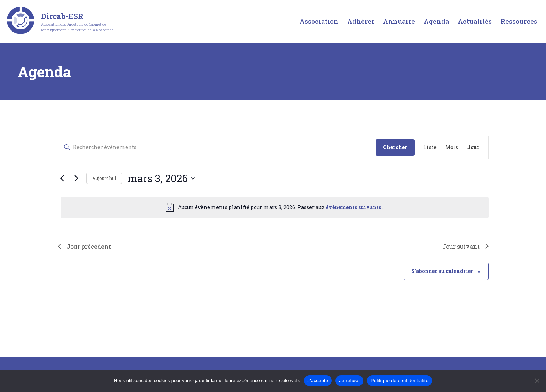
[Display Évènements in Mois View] (452, 147)
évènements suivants (354, 207)
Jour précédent (84, 246)
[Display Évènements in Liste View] (430, 147)
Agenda (436, 21)
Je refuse (349, 380)
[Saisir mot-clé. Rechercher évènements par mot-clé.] (217, 147)
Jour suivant (465, 246)
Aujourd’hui (104, 178)
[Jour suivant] (77, 178)
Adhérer (361, 21)
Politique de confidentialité (400, 380)
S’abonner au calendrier (442, 271)
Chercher (395, 147)
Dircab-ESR (62, 16)
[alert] (275, 207)
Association (319, 21)
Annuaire (399, 21)
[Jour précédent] (62, 178)
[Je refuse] (537, 381)
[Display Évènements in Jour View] (473, 147)
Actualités (475, 21)
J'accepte (318, 380)
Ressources (519, 21)
